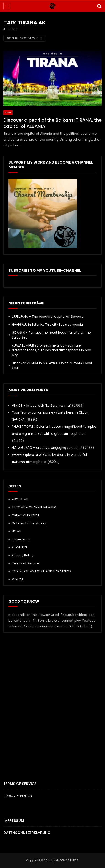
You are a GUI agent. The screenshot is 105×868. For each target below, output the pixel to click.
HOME (16, 531)
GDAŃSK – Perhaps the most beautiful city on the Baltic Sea (51, 335)
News (8, 113)
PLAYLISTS (19, 547)
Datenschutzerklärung (30, 523)
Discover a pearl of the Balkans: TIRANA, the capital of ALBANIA (52, 123)
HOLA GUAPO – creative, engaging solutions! (47, 448)
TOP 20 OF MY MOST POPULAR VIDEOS (42, 571)
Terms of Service (26, 563)
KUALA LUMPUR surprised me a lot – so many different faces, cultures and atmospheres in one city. (51, 350)
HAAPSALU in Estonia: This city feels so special (48, 325)
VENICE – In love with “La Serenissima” (41, 406)
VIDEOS (17, 579)
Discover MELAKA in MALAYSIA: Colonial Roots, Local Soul (52, 365)
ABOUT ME (20, 499)
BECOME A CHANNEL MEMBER (34, 507)
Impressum (21, 539)
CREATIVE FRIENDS (26, 515)
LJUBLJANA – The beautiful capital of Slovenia (48, 317)
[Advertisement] (52, 699)
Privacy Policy (23, 555)
